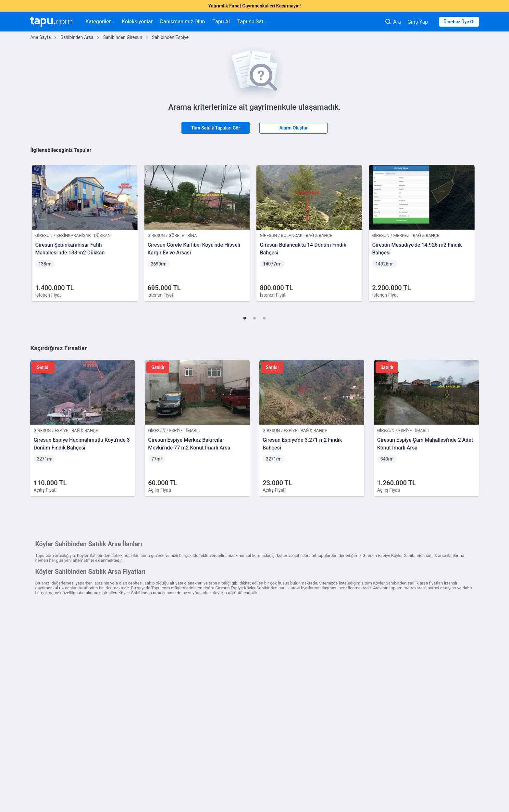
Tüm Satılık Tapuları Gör (216, 128)
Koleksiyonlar (137, 22)
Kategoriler (100, 22)
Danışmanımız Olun (182, 22)
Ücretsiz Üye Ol (459, 22)
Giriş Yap (418, 22)
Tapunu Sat (252, 22)
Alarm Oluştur (293, 128)
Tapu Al (221, 22)
